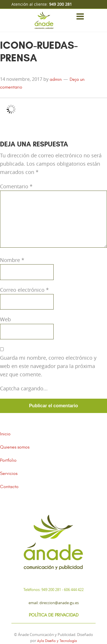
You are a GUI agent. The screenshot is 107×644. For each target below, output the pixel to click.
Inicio (5, 434)
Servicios (9, 473)
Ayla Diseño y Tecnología (57, 641)
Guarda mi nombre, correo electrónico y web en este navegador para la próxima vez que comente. (48, 366)
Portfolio (8, 460)
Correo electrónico (24, 290)
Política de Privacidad (54, 615)
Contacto (9, 487)
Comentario (16, 186)
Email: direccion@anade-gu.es (54, 603)
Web (5, 319)
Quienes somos (15, 447)
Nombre (12, 260)
